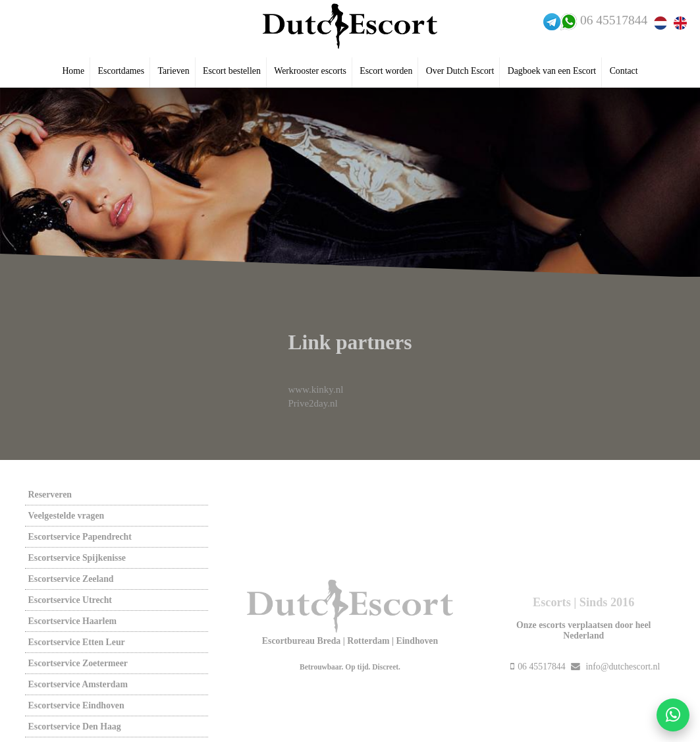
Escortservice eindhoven (76, 705)
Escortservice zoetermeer (78, 663)
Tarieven (174, 71)
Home (73, 71)
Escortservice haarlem (72, 621)
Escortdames (121, 71)
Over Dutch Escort (460, 71)
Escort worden (386, 71)
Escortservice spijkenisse (77, 558)
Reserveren (50, 495)
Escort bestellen (232, 71)
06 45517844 (614, 20)
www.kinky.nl (315, 389)
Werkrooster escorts (310, 71)
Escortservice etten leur (77, 642)
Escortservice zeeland (71, 579)
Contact (624, 71)
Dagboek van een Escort (552, 71)
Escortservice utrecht (70, 600)
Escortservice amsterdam (78, 684)
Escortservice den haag (75, 727)
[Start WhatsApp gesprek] (673, 715)
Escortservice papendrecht (80, 537)
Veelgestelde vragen (67, 516)
